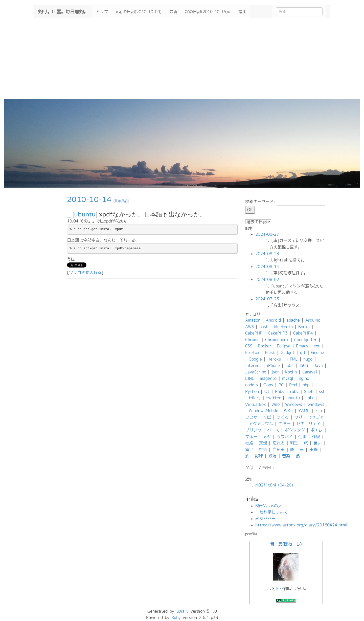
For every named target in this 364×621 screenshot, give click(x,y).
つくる (283, 417)
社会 (263, 450)
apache (293, 320)
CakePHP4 (303, 333)
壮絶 (249, 443)
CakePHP (254, 333)
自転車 (279, 450)
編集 (242, 12)
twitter (274, 398)
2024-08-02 (267, 279)
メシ (267, 437)
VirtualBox (256, 404)
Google (255, 359)
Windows (294, 404)
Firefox (252, 352)
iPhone (273, 365)
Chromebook (277, 340)
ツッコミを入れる (85, 273)
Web (276, 404)
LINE (250, 378)
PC (281, 385)
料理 (294, 443)
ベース (273, 430)
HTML (292, 359)
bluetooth (283, 327)
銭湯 (272, 456)
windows (316, 404)
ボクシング (295, 430)
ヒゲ (280, 589)
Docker (265, 346)
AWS (249, 327)
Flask (270, 352)
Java (318, 365)
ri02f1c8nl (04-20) (274, 485)
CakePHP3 (278, 333)
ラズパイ (285, 437)
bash (264, 327)
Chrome (252, 340)
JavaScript (256, 372)
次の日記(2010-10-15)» (208, 12)
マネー (251, 437)
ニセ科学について (271, 512)
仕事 (302, 437)
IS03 (304, 365)
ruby (294, 391)
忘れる (279, 443)
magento (268, 378)
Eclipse (284, 346)
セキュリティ (308, 424)
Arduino (313, 320)
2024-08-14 (267, 267)
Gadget (288, 352)
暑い (317, 443)
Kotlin (291, 372)
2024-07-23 (267, 299)
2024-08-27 (267, 234)
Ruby (280, 391)
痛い (249, 450)
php (306, 385)
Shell (309, 391)
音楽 (286, 456)
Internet (253, 365)
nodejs (252, 385)
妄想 (263, 443)
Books (304, 327)
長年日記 (121, 201)
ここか (251, 417)
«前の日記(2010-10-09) (139, 12)
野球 (259, 456)
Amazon (253, 320)
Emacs (302, 346)
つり (298, 417)
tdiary (255, 398)
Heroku (274, 359)
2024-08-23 (267, 254)
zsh (318, 411)
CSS (249, 346)
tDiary (182, 611)
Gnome (318, 352)
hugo (308, 359)
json (276, 372)
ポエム (316, 430)
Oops (268, 385)
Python (252, 391)
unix (309, 398)
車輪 (313, 450)
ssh (322, 391)
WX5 (288, 411)
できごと (316, 417)
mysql (288, 378)
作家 (316, 437)
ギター (285, 424)
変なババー (265, 519)
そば (267, 417)
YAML (304, 411)
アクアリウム (261, 424)
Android (273, 320)
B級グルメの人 (269, 506)
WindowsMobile (264, 411)
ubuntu (85, 215)
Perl (293, 385)
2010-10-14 (89, 200)
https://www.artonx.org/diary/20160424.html (301, 525)
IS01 (290, 365)
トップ (102, 12)
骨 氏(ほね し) (286, 544)
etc (317, 346)
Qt (267, 391)
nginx (304, 378)
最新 (173, 12)
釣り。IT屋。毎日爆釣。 (63, 11)
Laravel (310, 372)
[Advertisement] (182, 61)
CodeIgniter (305, 340)
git (303, 352)
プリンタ (253, 430)
